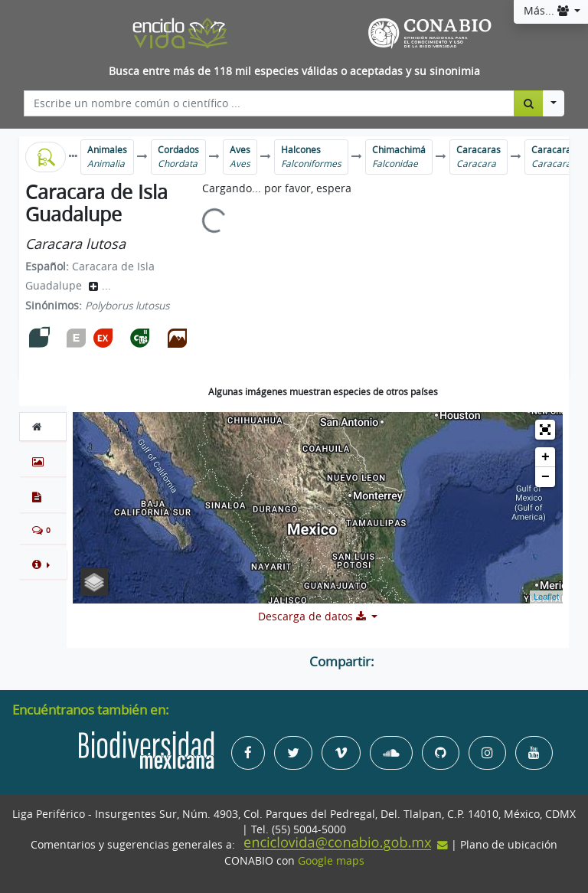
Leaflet (546, 597)
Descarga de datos (314, 617)
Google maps (331, 861)
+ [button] (546, 457)
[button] (43, 564)
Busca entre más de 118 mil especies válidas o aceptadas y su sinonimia (294, 71)
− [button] (546, 477)
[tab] (43, 427)
